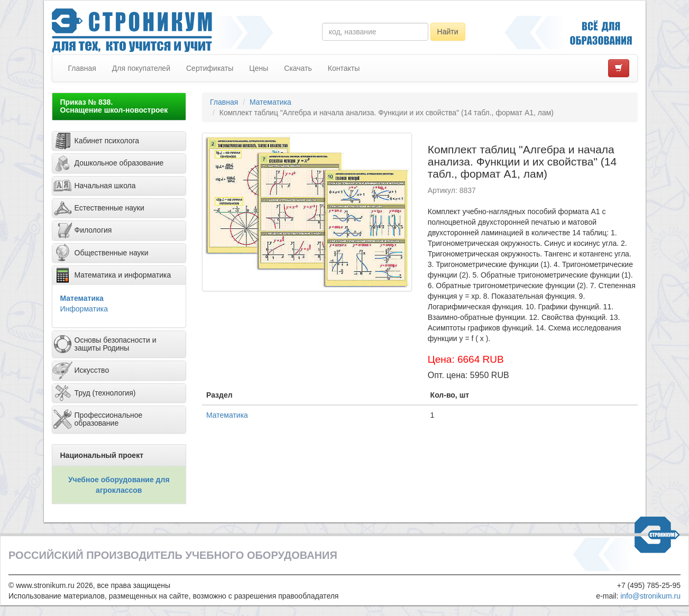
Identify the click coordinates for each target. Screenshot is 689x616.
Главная (82, 68)
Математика (82, 298)
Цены (259, 68)
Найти (448, 32)
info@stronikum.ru (650, 596)
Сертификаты (210, 68)
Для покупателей (141, 68)
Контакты (344, 68)
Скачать (298, 68)
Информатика (84, 309)
